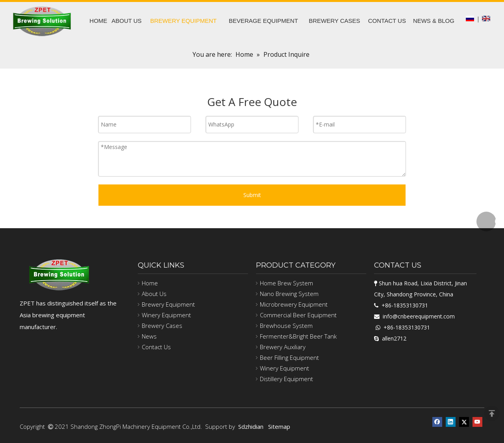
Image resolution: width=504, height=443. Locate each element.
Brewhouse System (286, 326)
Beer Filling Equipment (289, 357)
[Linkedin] (451, 421)
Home (150, 283)
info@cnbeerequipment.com (419, 316)
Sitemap (279, 426)
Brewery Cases (162, 326)
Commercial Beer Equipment (298, 315)
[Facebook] (437, 421)
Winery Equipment (166, 315)
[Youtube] (477, 421)
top (492, 413)
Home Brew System (286, 283)
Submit (252, 195)
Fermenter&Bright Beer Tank (298, 336)
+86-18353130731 (405, 305)
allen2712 (394, 338)
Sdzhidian (251, 426)
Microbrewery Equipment (294, 304)
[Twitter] (464, 421)
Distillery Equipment (286, 379)
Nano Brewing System (289, 294)
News (149, 336)
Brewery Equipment (168, 304)
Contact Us (156, 347)
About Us (154, 294)
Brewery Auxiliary (283, 347)
